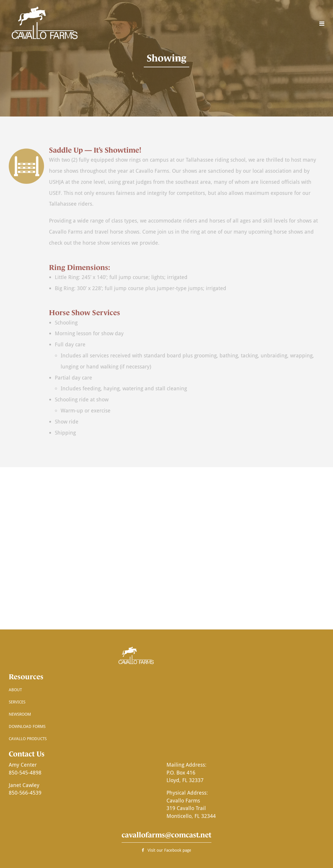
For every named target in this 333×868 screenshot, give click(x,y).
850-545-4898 (25, 772)
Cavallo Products (28, 739)
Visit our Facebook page (166, 850)
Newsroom (20, 714)
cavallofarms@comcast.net (166, 835)
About (15, 690)
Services (17, 702)
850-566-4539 (25, 793)
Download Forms (27, 726)
